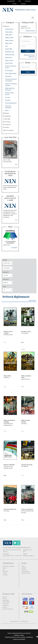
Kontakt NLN (11, 1)
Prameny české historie (10, 94)
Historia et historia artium (11, 67)
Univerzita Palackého (8, 107)
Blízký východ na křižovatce (10, 89)
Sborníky (8, 100)
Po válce (8, 97)
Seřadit (5, 260)
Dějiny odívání (9, 41)
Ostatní (6, 128)
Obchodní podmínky (9, 566)
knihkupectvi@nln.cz (29, 556)
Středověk (8, 76)
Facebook (28, 1)
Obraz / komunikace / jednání (11, 85)
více (16, 165)
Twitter (14, 4)
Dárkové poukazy (8, 130)
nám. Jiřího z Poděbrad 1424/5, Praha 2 (12, 551)
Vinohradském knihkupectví (22, 548)
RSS (20, 1)
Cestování (7, 122)
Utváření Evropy (10, 55)
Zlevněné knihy (26, 573)
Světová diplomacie (11, 103)
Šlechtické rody (10, 52)
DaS (4, 570)
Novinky (24, 568)
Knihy (23, 566)
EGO (6, 46)
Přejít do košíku (30, 31)
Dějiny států (9, 43)
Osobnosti (7, 125)
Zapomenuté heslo (29, 55)
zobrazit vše (32, 301)
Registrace (32, 57)
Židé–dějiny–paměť (11, 74)
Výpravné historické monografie (11, 80)
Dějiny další (8, 35)
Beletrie (6, 113)
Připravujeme (25, 571)
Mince (7, 110)
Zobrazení (6, 279)
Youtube (23, 4)
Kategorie (6, 272)
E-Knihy (24, 570)
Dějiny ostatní (9, 60)
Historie (6, 26)
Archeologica (9, 71)
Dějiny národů (9, 38)
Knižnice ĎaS (9, 63)
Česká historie (9, 29)
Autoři (4, 568)
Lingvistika (7, 116)
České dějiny (9, 32)
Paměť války (9, 49)
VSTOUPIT (14, 248)
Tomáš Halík (7, 119)
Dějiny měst (9, 58)
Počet (4, 287)
